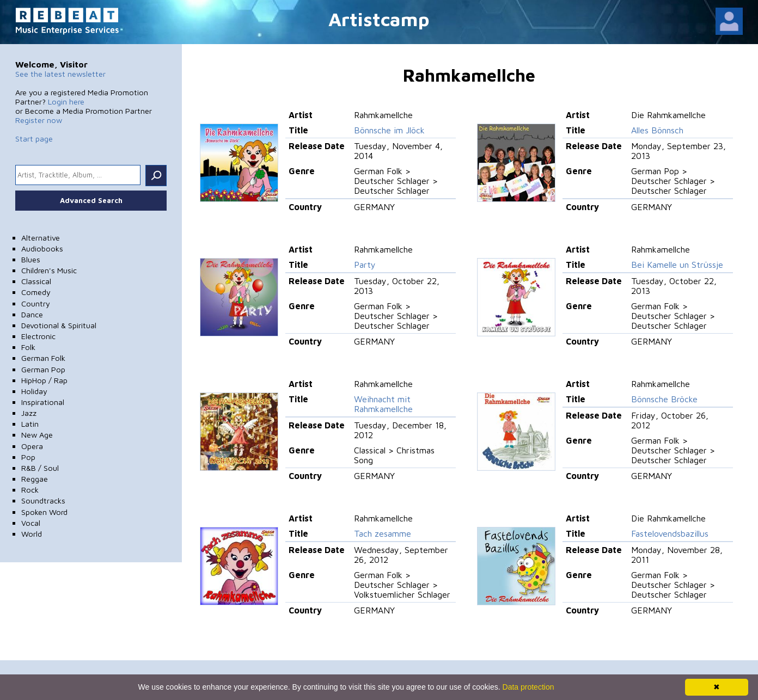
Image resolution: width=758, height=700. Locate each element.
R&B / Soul (40, 468)
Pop (28, 457)
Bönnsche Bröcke (664, 399)
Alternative (41, 238)
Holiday (34, 391)
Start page (34, 139)
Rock (30, 490)
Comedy (36, 292)
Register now (39, 120)
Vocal (31, 523)
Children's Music (49, 270)
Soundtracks (43, 501)
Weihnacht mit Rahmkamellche (383, 404)
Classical (36, 281)
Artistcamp (379, 19)
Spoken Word (44, 512)
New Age (37, 435)
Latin (30, 424)
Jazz (29, 413)
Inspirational (43, 402)
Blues (31, 259)
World (32, 534)
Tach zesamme (383, 533)
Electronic (38, 336)
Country (36, 303)
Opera (32, 446)
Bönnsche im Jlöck (389, 130)
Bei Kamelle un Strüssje (677, 265)
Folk (28, 347)
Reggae (35, 479)
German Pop (43, 369)
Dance (32, 314)
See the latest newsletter (60, 74)
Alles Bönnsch (657, 130)
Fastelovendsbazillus (670, 533)
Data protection (528, 687)
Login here (66, 102)
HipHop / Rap (44, 380)
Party (365, 265)
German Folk (43, 358)
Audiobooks (42, 248)
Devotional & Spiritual (59, 325)
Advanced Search (91, 200)
